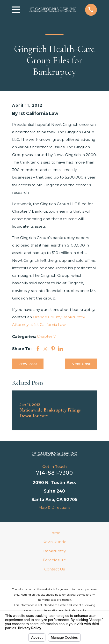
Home (54, 533)
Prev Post (28, 364)
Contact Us (54, 569)
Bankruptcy (54, 551)
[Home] (54, 454)
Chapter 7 (46, 336)
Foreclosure (54, 560)
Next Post (81, 364)
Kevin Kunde (54, 542)
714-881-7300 (55, 473)
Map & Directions (54, 507)
